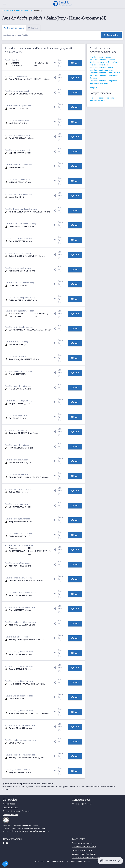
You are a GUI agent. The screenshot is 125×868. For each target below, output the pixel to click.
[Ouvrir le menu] (4, 4)
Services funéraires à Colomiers (103, 59)
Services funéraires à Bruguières (103, 81)
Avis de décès (8, 10)
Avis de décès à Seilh (99, 83)
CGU (72, 861)
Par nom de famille (14, 28)
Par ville (33, 28)
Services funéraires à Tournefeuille (104, 62)
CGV (66, 861)
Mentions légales (83, 861)
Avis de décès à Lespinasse (101, 70)
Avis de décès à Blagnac (100, 65)
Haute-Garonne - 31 (24, 10)
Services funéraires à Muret (101, 67)
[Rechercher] (111, 35)
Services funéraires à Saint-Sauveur (105, 73)
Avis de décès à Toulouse (100, 57)
